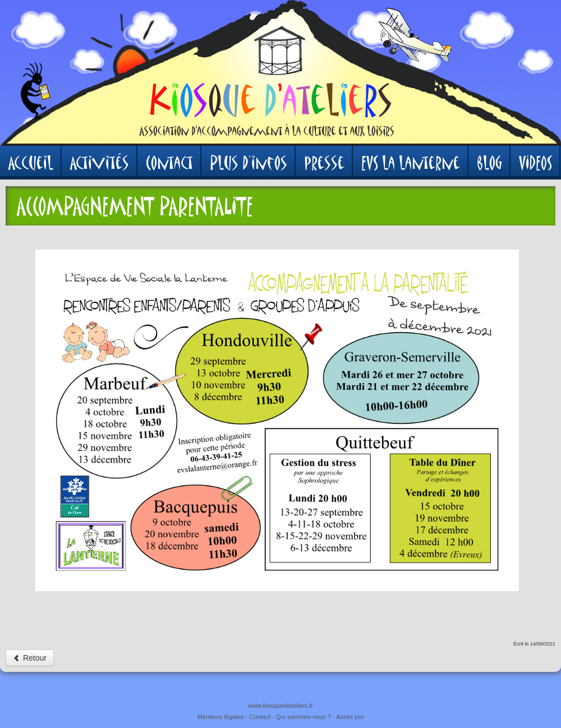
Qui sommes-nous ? (304, 717)
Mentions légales (221, 717)
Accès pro (350, 717)
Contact (260, 717)
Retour (30, 658)
